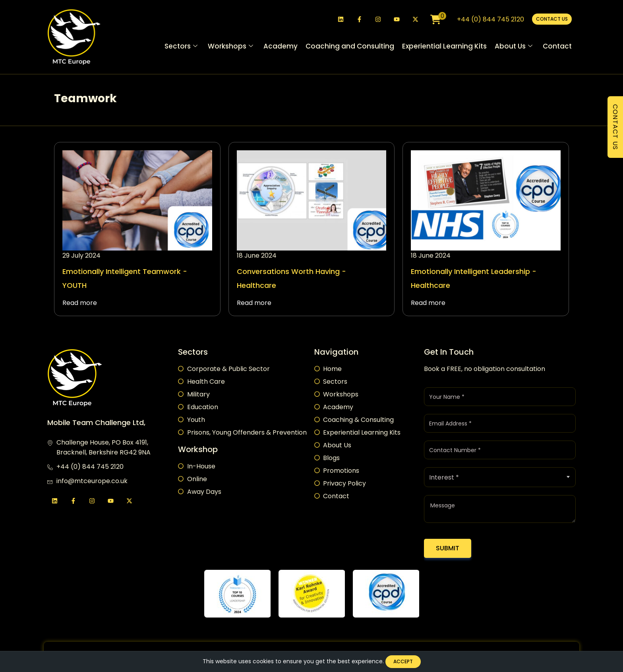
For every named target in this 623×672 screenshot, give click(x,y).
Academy (281, 47)
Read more (80, 303)
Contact (557, 47)
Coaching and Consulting (350, 47)
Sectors (181, 47)
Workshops (230, 47)
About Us (514, 47)
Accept (403, 661)
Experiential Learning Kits (444, 47)
